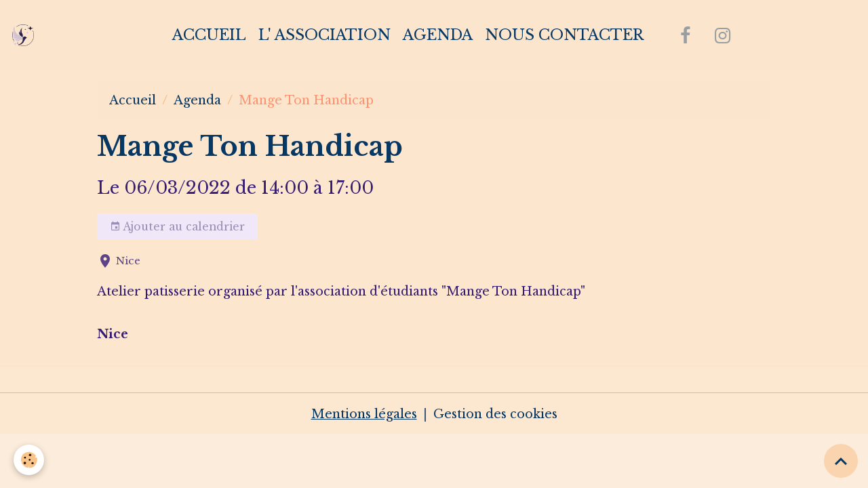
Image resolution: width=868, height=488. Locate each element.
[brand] (26, 35)
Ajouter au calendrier (177, 227)
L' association (324, 35)
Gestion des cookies (495, 414)
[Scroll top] (841, 461)
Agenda (438, 35)
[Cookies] (29, 460)
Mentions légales (364, 414)
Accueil (209, 35)
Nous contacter (564, 35)
